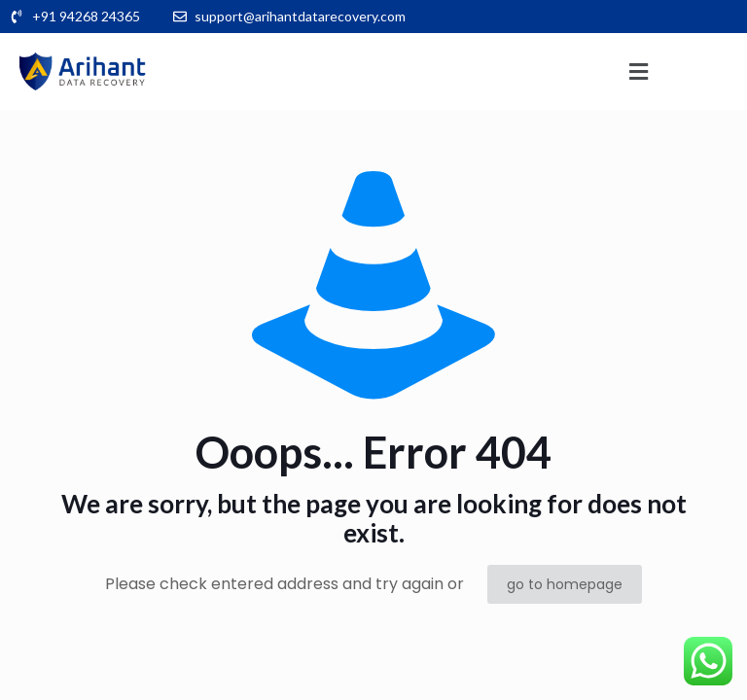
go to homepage (565, 584)
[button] (638, 71)
